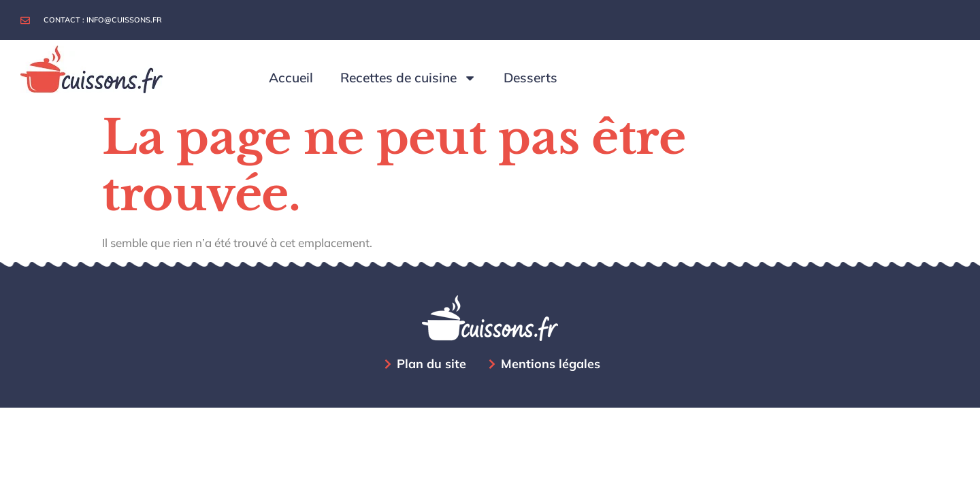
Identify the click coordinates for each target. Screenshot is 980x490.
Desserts (530, 78)
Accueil (291, 78)
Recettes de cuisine (408, 78)
